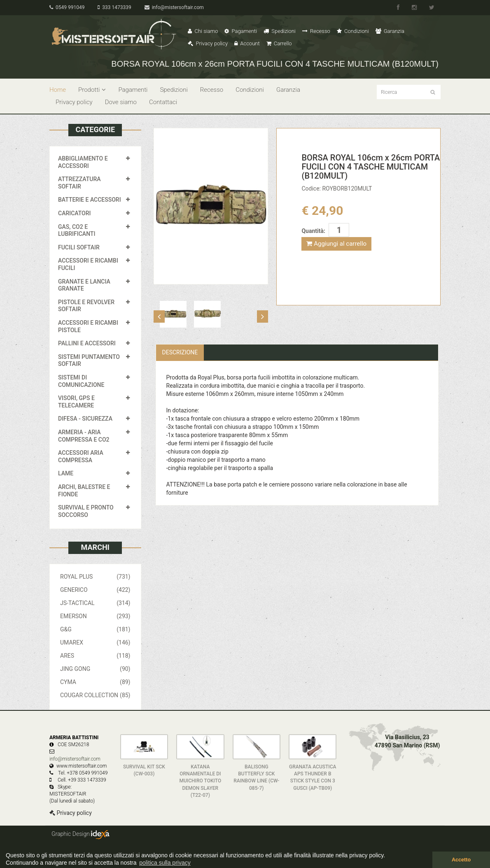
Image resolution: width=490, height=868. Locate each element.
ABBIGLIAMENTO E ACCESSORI (83, 162)
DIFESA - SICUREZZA (85, 419)
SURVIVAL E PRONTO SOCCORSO (86, 511)
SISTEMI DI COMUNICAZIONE (81, 381)
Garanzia (390, 31)
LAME (66, 473)
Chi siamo (203, 31)
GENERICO (95, 590)
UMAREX (95, 642)
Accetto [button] (461, 860)
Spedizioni (280, 31)
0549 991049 (67, 7)
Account (247, 43)
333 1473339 (114, 7)
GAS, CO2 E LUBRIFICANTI (77, 230)
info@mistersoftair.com (174, 7)
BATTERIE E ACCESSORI (90, 200)
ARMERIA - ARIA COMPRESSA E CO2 (84, 436)
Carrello (279, 43)
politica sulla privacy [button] (165, 863)
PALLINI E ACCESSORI (87, 343)
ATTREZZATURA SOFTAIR (79, 183)
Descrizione (180, 352)
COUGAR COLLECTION (95, 695)
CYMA (95, 682)
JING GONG (95, 669)
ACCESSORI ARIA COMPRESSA (81, 456)
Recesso (316, 31)
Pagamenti (241, 31)
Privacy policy (208, 43)
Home (58, 90)
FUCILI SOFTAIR (79, 247)
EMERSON (95, 616)
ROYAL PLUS (95, 577)
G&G (95, 629)
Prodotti (92, 90)
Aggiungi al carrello (336, 244)
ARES (95, 656)
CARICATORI (75, 213)
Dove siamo (121, 102)
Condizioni (353, 31)
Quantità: (313, 231)
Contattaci (163, 102)
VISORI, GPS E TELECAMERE (76, 402)
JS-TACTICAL (95, 603)
